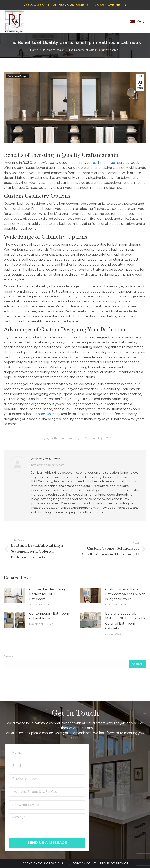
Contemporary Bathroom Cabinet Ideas (49, 616)
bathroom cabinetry (108, 163)
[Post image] (15, 596)
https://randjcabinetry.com (48, 465)
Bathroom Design (17, 76)
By (86, 438)
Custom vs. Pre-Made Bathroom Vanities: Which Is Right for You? (125, 594)
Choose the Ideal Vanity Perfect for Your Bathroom (48, 594)
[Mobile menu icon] (137, 21)
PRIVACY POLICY (85, 864)
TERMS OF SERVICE (114, 864)
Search (9, 656)
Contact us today (47, 414)
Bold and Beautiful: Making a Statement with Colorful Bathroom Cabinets (125, 621)
